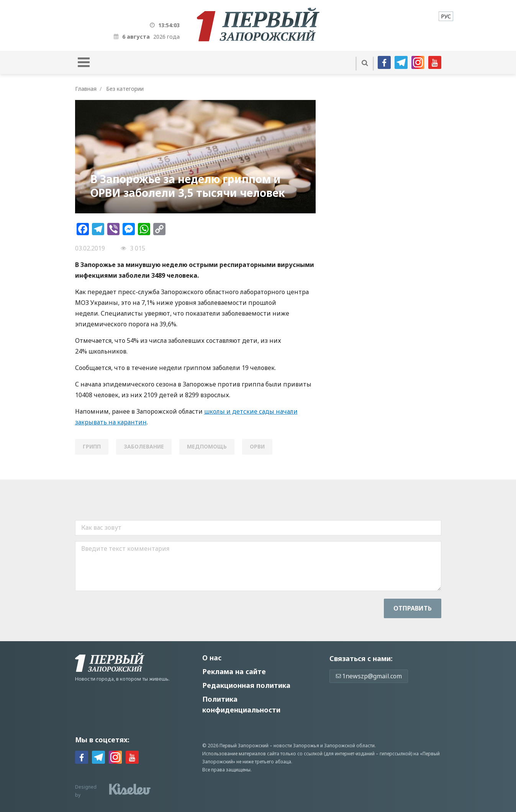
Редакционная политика (246, 685)
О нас (212, 658)
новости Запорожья (296, 746)
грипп (92, 446)
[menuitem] (446, 16)
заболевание (144, 446)
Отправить (413, 608)
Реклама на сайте (234, 671)
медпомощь (207, 446)
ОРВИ (257, 446)
